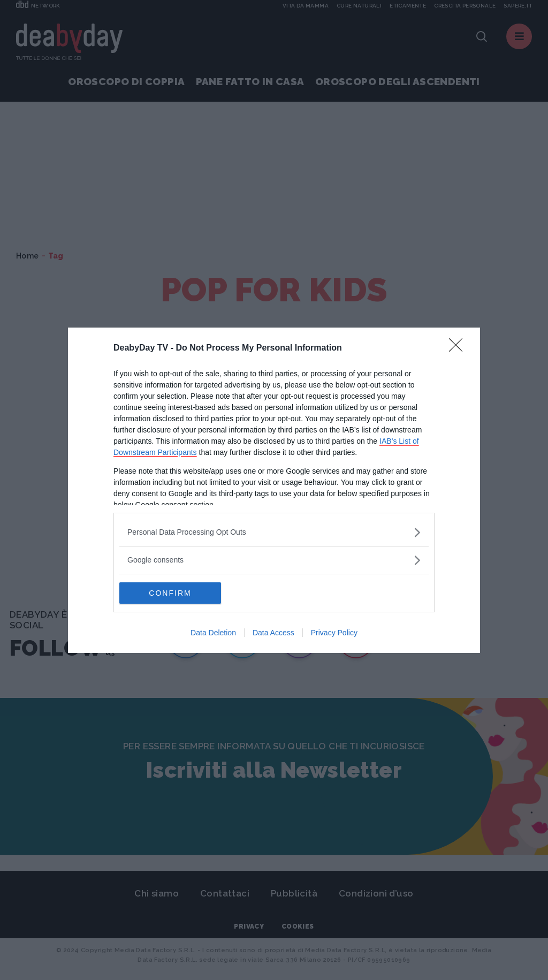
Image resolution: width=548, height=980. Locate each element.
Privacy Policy (334, 633)
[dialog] (274, 490)
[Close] (459, 348)
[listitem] (274, 532)
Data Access (273, 633)
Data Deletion (213, 633)
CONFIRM (170, 593)
